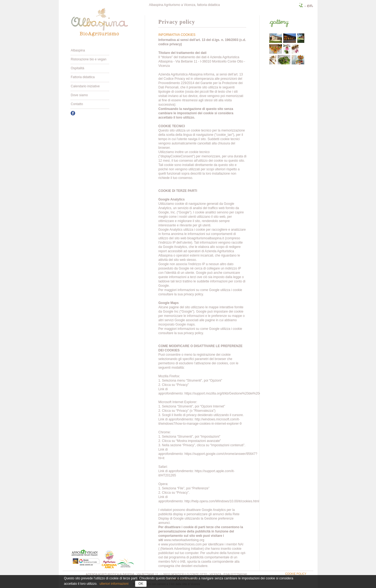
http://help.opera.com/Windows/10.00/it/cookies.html (222, 501)
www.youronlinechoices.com (182, 544)
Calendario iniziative (85, 86)
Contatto (77, 104)
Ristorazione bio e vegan (88, 59)
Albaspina (78, 50)
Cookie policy (296, 574)
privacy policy (193, 294)
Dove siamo (79, 95)
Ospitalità (77, 68)
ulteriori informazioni (114, 584)
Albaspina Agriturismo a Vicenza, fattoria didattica (184, 5)
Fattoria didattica (83, 77)
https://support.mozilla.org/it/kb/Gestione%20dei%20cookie (227, 393)
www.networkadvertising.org (184, 540)
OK (141, 584)
